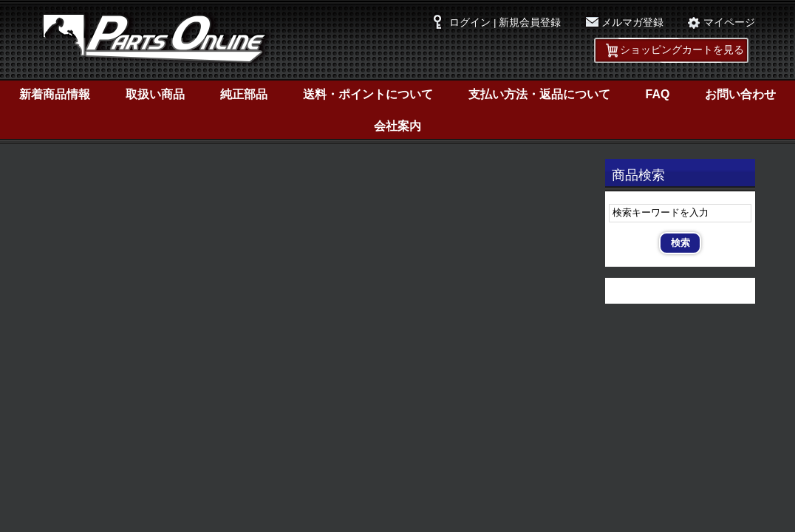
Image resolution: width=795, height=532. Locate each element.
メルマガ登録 (632, 23)
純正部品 (244, 94)
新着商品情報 (55, 94)
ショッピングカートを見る (682, 50)
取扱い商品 (155, 94)
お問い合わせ (740, 94)
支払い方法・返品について (539, 94)
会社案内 (397, 126)
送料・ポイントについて (368, 94)
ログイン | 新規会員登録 (505, 23)
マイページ (729, 23)
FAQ (658, 94)
